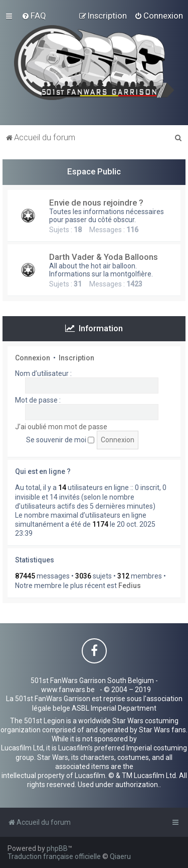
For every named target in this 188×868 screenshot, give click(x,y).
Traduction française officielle (54, 856)
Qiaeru (120, 856)
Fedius (130, 586)
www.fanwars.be (68, 690)
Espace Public (94, 171)
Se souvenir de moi (60, 440)
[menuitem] (34, 16)
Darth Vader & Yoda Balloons (104, 257)
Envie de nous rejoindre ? (96, 203)
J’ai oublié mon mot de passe (61, 427)
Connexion (33, 358)
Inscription (76, 358)
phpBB (57, 848)
